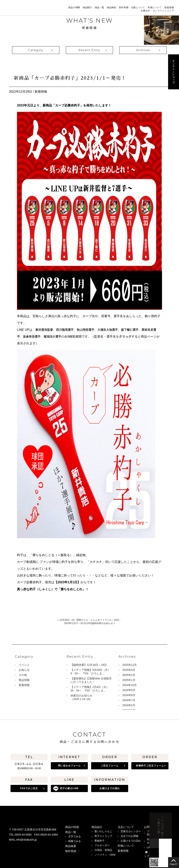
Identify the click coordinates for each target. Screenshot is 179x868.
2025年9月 (129, 670)
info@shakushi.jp (27, 839)
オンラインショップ (163, 11)
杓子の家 (69, 788)
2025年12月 (130, 665)
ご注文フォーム (110, 766)
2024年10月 (130, 686)
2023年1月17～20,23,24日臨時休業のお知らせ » (89, 623)
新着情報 (169, 8)
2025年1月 (129, 681)
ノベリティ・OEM (105, 854)
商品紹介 (87, 8)
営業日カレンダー (131, 830)
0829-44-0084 (29, 764)
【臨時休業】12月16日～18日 (89, 665)
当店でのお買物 (129, 835)
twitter (29, 848)
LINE (21, 848)
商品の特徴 (74, 8)
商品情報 (24, 681)
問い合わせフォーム (69, 766)
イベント (24, 665)
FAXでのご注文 (29, 788)
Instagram (12, 848)
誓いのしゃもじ (103, 830)
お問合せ (145, 11)
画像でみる (75, 840)
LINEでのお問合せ (157, 846)
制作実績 (123, 8)
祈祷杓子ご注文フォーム (150, 766)
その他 (23, 676)
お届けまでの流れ (110, 788)
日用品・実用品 (103, 849)
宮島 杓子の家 (16, 7)
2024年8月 (129, 696)
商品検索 (111, 8)
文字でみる (75, 835)
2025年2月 (129, 676)
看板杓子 (100, 840)
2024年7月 (129, 702)
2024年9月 (129, 691)
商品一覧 (99, 8)
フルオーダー (102, 844)
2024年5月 (129, 707)
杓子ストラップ (103, 835)
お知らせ (24, 670)
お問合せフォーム (178, 828)
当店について (138, 8)
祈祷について (155, 8)
